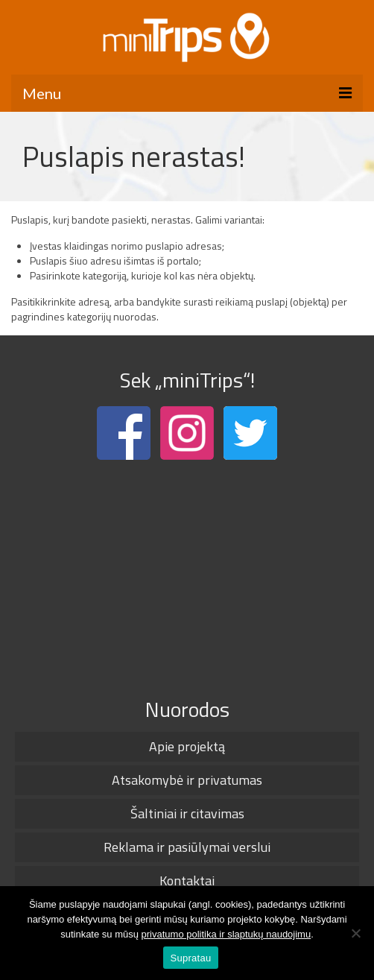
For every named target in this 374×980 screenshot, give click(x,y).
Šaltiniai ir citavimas (187, 813)
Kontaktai (187, 881)
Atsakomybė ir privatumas (187, 780)
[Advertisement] (187, 575)
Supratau (191, 958)
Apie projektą (187, 746)
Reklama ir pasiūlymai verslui (187, 847)
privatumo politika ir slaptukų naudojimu (226, 934)
